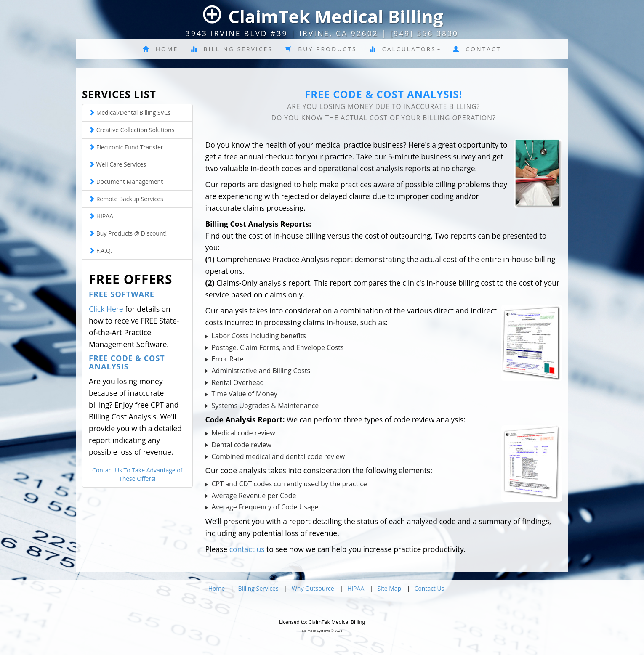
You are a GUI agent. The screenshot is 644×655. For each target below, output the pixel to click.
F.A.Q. (101, 251)
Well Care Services (117, 164)
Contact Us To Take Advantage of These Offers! (137, 474)
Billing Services (232, 49)
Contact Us (430, 588)
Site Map (390, 588)
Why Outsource (313, 588)
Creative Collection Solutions (132, 130)
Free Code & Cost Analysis (127, 362)
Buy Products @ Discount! (128, 233)
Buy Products (321, 49)
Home (160, 49)
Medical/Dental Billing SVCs (130, 113)
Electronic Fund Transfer (126, 147)
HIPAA (101, 216)
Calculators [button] (405, 49)
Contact (477, 49)
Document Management (126, 182)
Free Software (122, 294)
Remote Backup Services (126, 199)
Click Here (106, 309)
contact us (247, 549)
